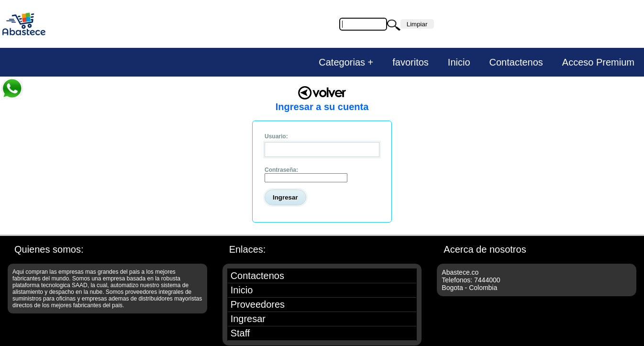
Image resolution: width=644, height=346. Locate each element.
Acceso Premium (598, 62)
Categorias (342, 62)
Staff (240, 333)
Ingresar (248, 319)
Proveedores (258, 304)
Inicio (459, 62)
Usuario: (276, 136)
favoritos (411, 62)
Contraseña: (281, 170)
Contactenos (516, 62)
